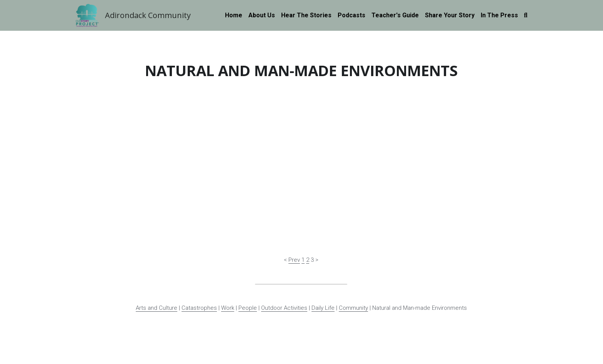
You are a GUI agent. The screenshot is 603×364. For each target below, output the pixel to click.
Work (228, 249)
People (248, 249)
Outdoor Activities (284, 249)
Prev (294, 201)
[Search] (526, 15)
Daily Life (323, 249)
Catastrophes (199, 249)
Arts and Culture (157, 249)
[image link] (87, 15)
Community (353, 249)
